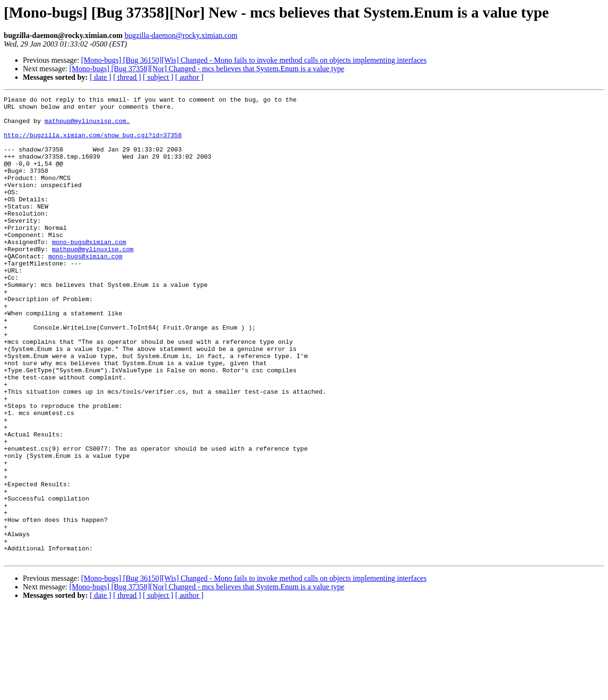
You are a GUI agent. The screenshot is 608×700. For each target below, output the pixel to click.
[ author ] (190, 77)
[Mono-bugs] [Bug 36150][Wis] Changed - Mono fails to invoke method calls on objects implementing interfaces (254, 60)
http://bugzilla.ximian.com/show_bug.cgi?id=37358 (93, 143)
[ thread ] (127, 77)
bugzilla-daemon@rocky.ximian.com (181, 35)
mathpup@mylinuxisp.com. (87, 126)
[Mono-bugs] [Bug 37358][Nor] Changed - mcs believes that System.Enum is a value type (207, 69)
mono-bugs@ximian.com (89, 272)
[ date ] (100, 77)
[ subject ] (158, 77)
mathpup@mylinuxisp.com (93, 280)
